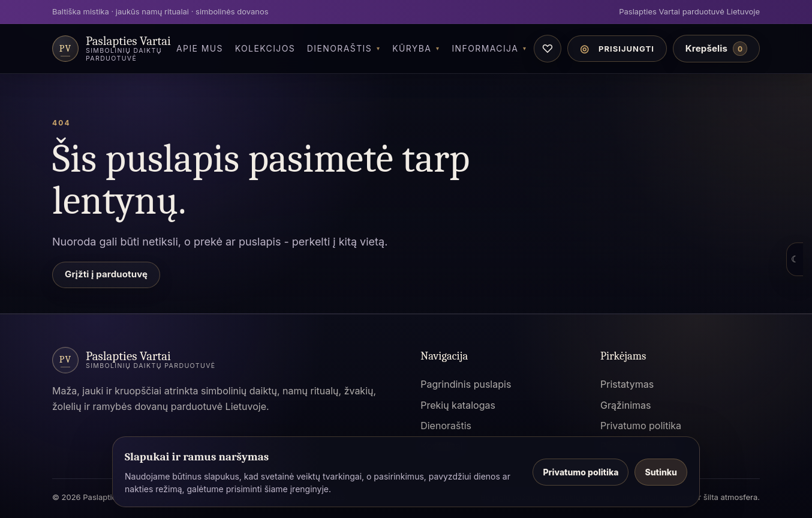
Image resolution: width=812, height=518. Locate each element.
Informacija (485, 48)
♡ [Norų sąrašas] (547, 49)
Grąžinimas (625, 405)
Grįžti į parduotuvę (106, 274)
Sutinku (661, 472)
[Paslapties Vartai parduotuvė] (112, 49)
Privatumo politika (641, 426)
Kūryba (412, 48)
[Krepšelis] (716, 49)
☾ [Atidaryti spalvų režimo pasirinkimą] (795, 259)
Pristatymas (627, 384)
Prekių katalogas (458, 405)
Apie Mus (200, 48)
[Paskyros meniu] (617, 49)
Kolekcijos (265, 48)
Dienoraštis (339, 48)
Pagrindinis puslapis (466, 384)
